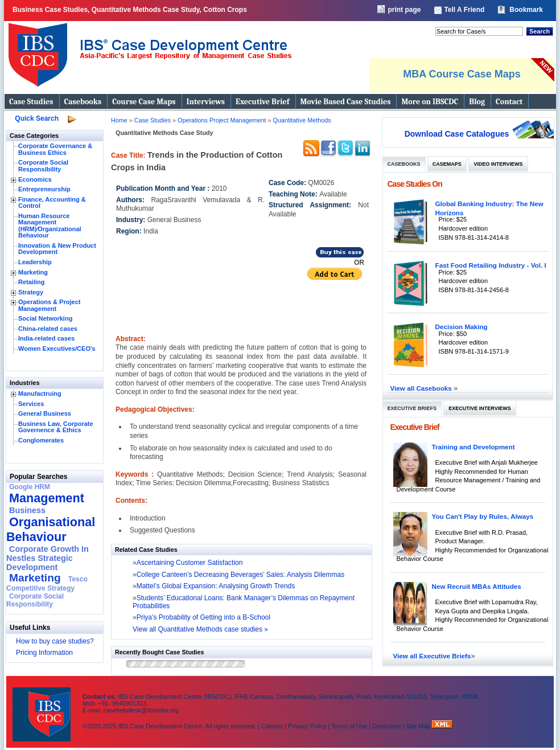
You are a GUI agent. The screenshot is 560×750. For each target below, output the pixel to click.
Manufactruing (40, 394)
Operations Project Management (223, 120)
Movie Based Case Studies (346, 102)
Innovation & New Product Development (57, 249)
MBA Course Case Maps (462, 74)
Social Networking (45, 318)
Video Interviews (498, 164)
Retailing (31, 282)
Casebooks (83, 102)
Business (27, 510)
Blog (477, 102)
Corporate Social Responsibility (43, 166)
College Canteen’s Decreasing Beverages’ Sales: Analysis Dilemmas (241, 575)
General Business (45, 413)
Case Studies (31, 102)
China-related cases (48, 329)
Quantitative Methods (302, 120)
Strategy (31, 292)
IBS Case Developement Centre (43, 707)
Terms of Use (349, 726)
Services (31, 404)
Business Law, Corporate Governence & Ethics (56, 427)
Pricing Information (44, 653)
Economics (35, 179)
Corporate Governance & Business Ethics (55, 149)
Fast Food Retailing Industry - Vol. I (491, 265)
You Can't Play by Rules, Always (483, 516)
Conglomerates (41, 440)
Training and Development (473, 447)
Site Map (419, 726)
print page (404, 10)
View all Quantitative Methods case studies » (200, 629)
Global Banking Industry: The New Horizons (489, 208)
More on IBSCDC (430, 102)
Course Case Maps (144, 102)
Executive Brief (262, 102)
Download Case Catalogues (457, 134)
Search (540, 31)
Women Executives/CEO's (57, 349)
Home (119, 120)
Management (47, 498)
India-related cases (46, 338)
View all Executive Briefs (432, 656)
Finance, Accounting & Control (52, 203)
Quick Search (37, 118)
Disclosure (386, 726)
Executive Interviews (479, 408)
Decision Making (462, 327)
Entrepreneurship (44, 189)
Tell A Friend (464, 10)
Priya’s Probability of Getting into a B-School (203, 617)
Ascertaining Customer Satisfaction (190, 563)
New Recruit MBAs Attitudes (477, 586)
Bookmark (526, 10)
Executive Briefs (412, 408)
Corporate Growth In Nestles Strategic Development (48, 558)
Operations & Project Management (49, 305)
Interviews (206, 102)
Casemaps (447, 164)
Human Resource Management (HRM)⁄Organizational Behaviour (50, 226)
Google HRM (30, 487)
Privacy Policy (307, 726)
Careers (272, 726)
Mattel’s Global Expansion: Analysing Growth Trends (216, 586)
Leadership (35, 262)
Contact (509, 102)
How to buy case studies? (55, 641)
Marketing (33, 272)
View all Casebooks (422, 388)
